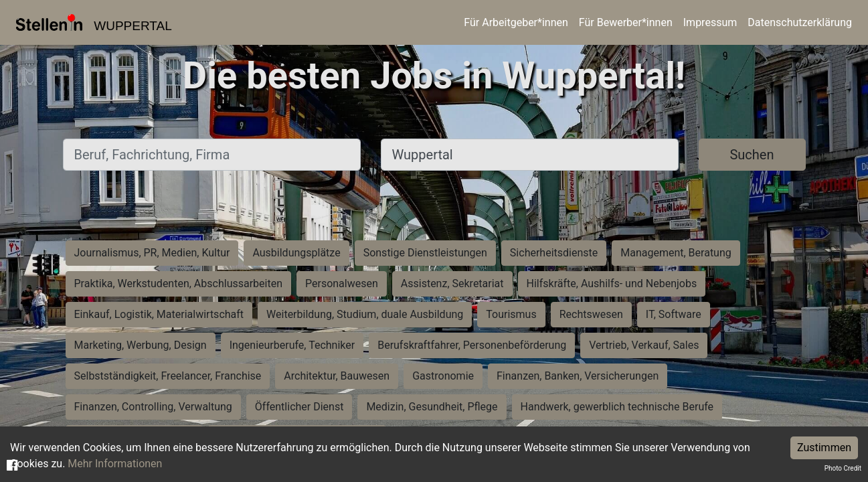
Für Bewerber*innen (626, 22)
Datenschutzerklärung (800, 22)
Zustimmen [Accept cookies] (824, 448)
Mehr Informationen (115, 464)
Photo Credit (843, 468)
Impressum (710, 22)
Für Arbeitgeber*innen (516, 22)
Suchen (752, 155)
